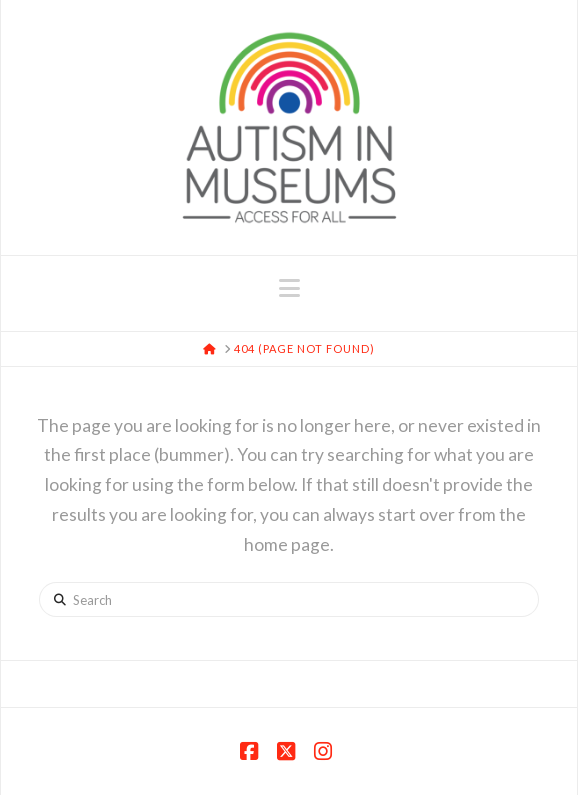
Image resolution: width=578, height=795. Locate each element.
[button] (289, 288)
